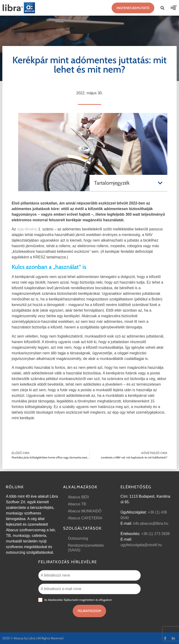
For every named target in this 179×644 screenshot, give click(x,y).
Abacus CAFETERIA (85, 518)
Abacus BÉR (78, 497)
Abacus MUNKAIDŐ (85, 511)
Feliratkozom (89, 611)
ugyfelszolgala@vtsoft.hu (141, 545)
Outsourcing (78, 538)
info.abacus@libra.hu (151, 523)
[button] (162, 8)
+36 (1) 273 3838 (155, 534)
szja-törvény (27, 229)
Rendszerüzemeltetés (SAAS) (86, 548)
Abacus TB (77, 504)
